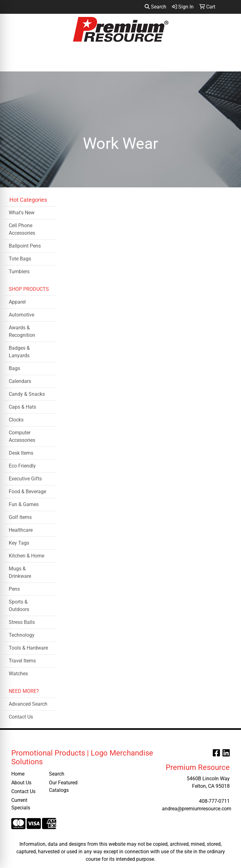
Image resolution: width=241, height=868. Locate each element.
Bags (14, 368)
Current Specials (21, 804)
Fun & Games (24, 504)
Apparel (17, 302)
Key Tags (19, 543)
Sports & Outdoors (19, 606)
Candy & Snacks (27, 394)
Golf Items (20, 517)
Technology (22, 635)
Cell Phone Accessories (22, 229)
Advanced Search (28, 704)
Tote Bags (20, 259)
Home (18, 774)
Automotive (21, 315)
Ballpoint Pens (25, 246)
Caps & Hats (22, 407)
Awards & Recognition (22, 331)
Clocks (16, 420)
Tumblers (19, 272)
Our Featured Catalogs (63, 786)
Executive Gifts (25, 479)
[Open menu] (228, 62)
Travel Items (22, 661)
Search (155, 7)
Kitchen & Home (27, 556)
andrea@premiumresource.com (197, 809)
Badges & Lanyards (19, 352)
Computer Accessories (22, 436)
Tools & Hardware (28, 648)
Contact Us (21, 717)
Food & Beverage (27, 492)
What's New (22, 213)
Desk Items (21, 453)
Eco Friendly (22, 466)
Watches (18, 674)
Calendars (20, 381)
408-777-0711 (214, 801)
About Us (21, 783)
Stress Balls (22, 622)
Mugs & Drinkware (20, 572)
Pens (14, 589)
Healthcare (21, 530)
